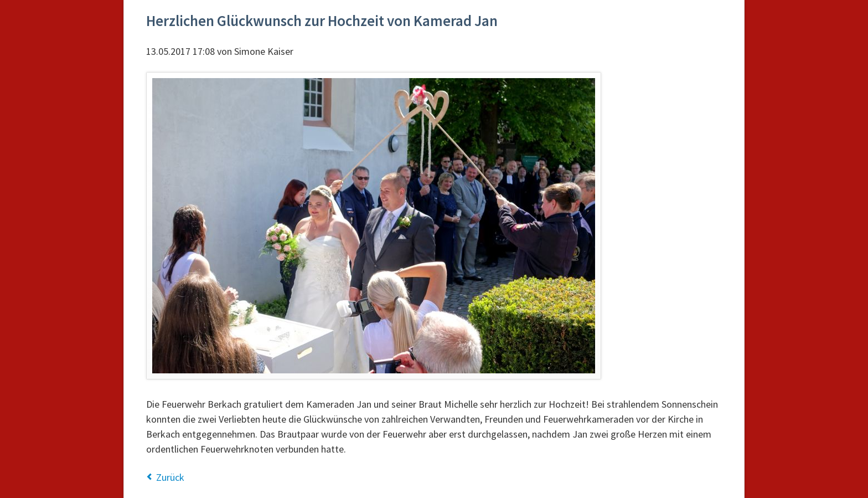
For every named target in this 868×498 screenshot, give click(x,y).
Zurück (170, 477)
